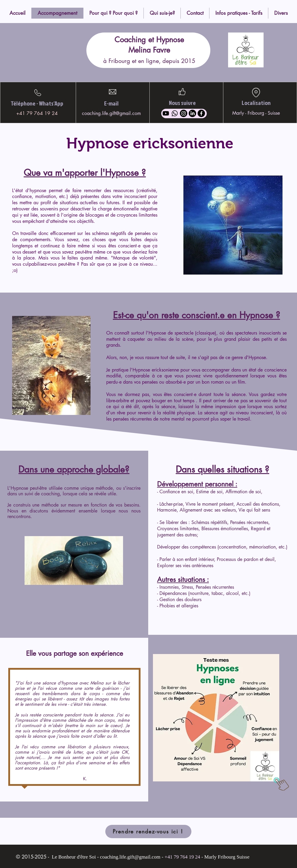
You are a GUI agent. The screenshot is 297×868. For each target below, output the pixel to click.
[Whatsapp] (175, 113)
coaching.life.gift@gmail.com (111, 113)
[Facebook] (201, 113)
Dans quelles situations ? (222, 469)
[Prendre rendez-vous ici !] (148, 832)
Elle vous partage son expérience (75, 653)
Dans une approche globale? (74, 469)
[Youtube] (166, 113)
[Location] (256, 93)
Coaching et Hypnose (149, 40)
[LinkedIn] (192, 113)
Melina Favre (149, 50)
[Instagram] (184, 113)
